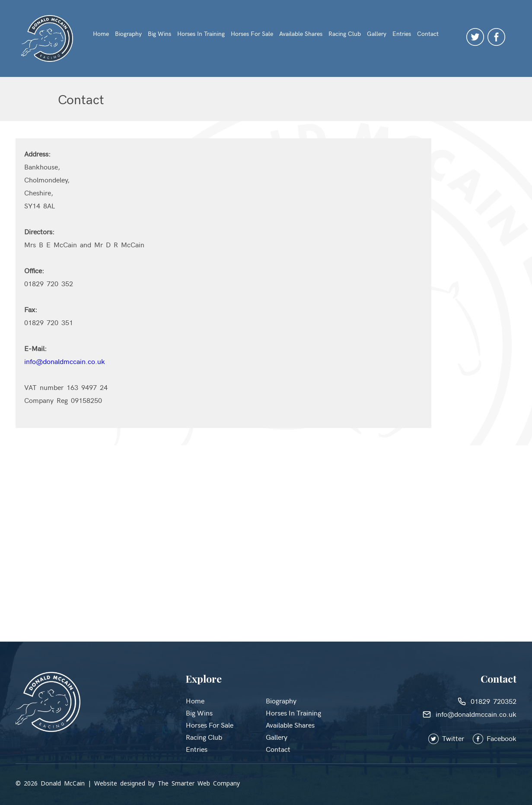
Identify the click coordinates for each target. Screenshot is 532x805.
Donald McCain (63, 783)
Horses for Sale (252, 34)
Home (101, 34)
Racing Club (345, 34)
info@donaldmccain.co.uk (65, 361)
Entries (402, 34)
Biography (128, 34)
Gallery (377, 34)
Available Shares (301, 34)
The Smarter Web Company (199, 783)
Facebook (495, 738)
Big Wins (159, 34)
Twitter (451, 738)
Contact (428, 34)
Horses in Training (201, 34)
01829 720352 (487, 701)
